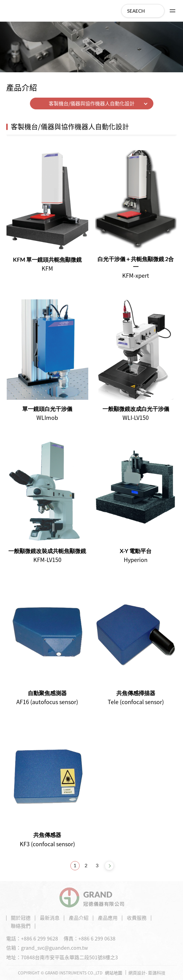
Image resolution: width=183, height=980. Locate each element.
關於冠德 (21, 918)
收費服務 (137, 918)
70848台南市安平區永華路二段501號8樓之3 (69, 957)
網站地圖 (114, 973)
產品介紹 (79, 918)
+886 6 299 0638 (97, 938)
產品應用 (108, 918)
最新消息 (50, 918)
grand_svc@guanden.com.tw (54, 948)
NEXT (109, 866)
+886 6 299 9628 (40, 938)
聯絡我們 (21, 926)
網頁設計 (137, 973)
